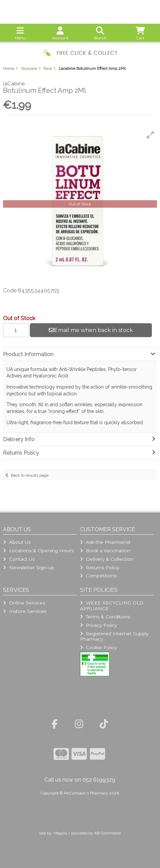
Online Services (24, 603)
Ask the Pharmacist (105, 542)
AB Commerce (108, 833)
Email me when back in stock (91, 330)
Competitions (98, 576)
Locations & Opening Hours (38, 551)
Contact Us (19, 559)
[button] (151, 135)
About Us (17, 542)
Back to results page (30, 475)
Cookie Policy (98, 647)
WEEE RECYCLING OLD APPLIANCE (112, 605)
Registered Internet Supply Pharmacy (114, 636)
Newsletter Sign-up (28, 567)
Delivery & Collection (107, 559)
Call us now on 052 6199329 (80, 780)
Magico (60, 833)
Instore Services (25, 611)
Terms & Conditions (105, 617)
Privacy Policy (98, 625)
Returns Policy (99, 567)
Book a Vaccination (105, 551)
